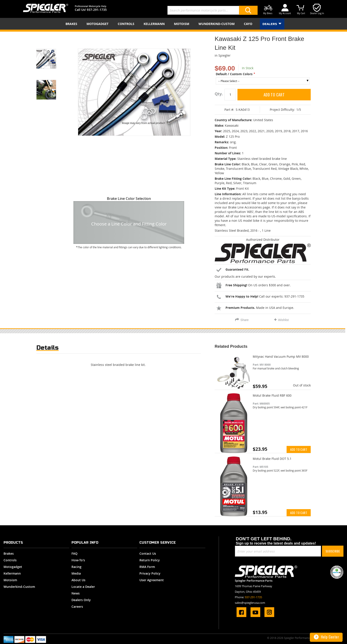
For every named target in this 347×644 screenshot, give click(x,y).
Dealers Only (81, 600)
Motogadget (13, 567)
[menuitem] (72, 24)
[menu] (173, 24)
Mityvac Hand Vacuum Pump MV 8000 (281, 356)
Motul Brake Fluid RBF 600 (272, 395)
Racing (76, 567)
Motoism (10, 580)
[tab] (47, 349)
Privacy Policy (150, 573)
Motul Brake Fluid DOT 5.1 (272, 459)
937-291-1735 (97, 10)
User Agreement (152, 580)
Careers (77, 607)
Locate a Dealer (83, 587)
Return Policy (150, 560)
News (76, 593)
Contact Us (148, 553)
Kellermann (12, 573)
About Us (78, 580)
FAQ (74, 553)
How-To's (78, 560)
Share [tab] (244, 320)
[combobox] (212, 10)
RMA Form (147, 567)
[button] (52, 53)
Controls (10, 560)
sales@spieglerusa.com (250, 603)
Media (76, 573)
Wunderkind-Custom (19, 587)
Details (47, 348)
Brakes (9, 553)
